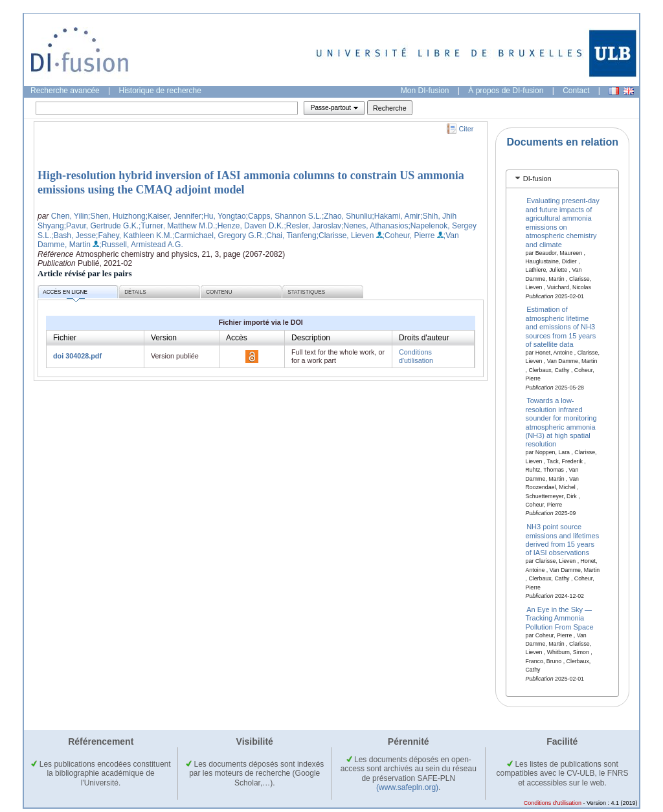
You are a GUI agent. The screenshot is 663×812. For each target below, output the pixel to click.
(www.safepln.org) (407, 787)
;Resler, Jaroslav (312, 226)
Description (311, 338)
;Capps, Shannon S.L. (284, 216)
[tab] (562, 179)
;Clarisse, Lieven (345, 236)
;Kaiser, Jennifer (174, 216)
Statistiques (306, 292)
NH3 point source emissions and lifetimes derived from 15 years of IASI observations (563, 540)
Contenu (219, 292)
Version (164, 338)
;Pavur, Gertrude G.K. (101, 226)
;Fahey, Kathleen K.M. (134, 236)
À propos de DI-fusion (506, 91)
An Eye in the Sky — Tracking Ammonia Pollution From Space (560, 618)
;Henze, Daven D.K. (249, 226)
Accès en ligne (65, 294)
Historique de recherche (160, 91)
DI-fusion (537, 179)
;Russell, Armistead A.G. (141, 245)
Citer (466, 129)
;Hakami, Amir (396, 216)
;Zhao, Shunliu (347, 216)
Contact (576, 91)
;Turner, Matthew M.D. (177, 226)
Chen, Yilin (70, 216)
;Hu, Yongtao (224, 216)
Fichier (65, 338)
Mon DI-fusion (425, 91)
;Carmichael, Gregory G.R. (218, 236)
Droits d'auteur (424, 338)
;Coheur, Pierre (409, 236)
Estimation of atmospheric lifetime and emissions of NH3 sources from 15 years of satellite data (561, 327)
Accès (237, 338)
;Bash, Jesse (73, 236)
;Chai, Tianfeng (290, 236)
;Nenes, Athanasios (375, 226)
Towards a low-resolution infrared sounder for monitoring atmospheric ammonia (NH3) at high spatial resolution (561, 422)
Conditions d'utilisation (416, 356)
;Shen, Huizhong (117, 216)
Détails (135, 292)
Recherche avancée (65, 91)
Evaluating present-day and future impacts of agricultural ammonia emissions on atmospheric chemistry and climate (563, 222)
